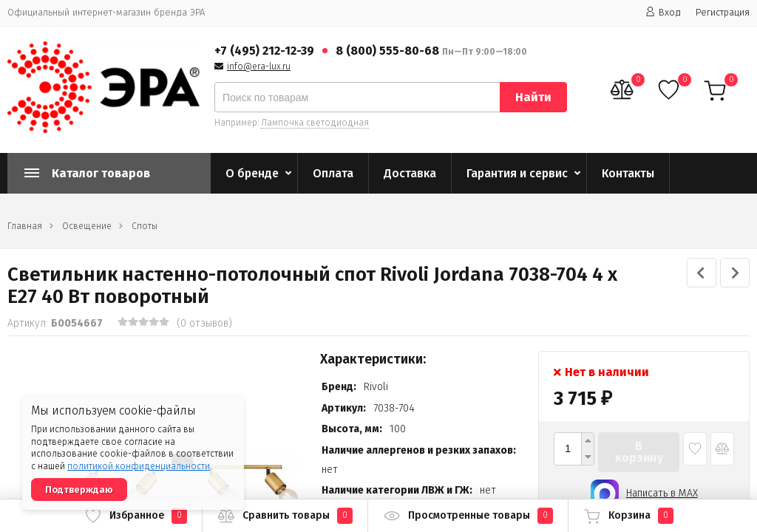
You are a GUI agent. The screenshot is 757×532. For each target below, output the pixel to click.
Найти (533, 97)
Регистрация (723, 12)
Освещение (87, 226)
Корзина (628, 516)
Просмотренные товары (468, 516)
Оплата (333, 173)
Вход (663, 12)
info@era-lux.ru (259, 66)
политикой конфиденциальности (139, 466)
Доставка (410, 173)
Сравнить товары (285, 516)
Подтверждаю (79, 490)
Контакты (628, 173)
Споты (145, 226)
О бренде (252, 173)
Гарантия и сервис (517, 173)
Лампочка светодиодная (315, 123)
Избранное (136, 516)
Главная (25, 226)
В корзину (639, 452)
